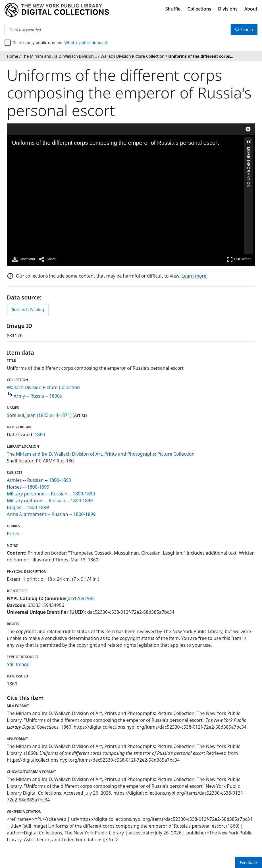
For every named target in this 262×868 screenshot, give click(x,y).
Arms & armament (27, 514)
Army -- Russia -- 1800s (38, 396)
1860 (40, 435)
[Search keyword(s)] (118, 30)
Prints (13, 534)
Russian (35, 480)
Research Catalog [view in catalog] (28, 310)
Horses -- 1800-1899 (28, 487)
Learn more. (195, 276)
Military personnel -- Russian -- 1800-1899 (51, 494)
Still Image (18, 664)
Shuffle (173, 9)
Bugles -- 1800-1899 (28, 507)
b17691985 (83, 598)
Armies (14, 480)
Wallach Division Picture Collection (43, 387)
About (251, 9)
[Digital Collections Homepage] (57, 10)
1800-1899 (60, 480)
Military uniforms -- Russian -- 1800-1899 (50, 501)
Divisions (228, 9)
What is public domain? (86, 43)
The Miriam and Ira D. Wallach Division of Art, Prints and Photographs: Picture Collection (101, 454)
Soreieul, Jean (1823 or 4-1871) (39, 415)
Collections (199, 9)
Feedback (249, 862)
